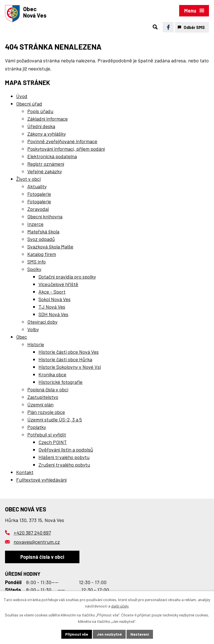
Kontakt (25, 472)
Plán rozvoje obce (46, 412)
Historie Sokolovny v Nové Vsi (70, 367)
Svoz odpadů (41, 239)
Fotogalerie (39, 194)
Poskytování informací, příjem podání (66, 149)
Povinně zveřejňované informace (62, 141)
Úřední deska (41, 126)
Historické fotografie (60, 382)
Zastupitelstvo (43, 397)
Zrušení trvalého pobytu (64, 465)
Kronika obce (52, 374)
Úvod (22, 96)
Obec (22, 337)
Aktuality (37, 186)
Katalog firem (42, 254)
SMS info (37, 262)
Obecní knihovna (45, 216)
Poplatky (37, 427)
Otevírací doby (42, 322)
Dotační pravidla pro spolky (67, 277)
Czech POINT (53, 442)
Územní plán (40, 404)
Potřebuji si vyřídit (47, 435)
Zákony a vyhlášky (47, 134)
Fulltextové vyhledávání (41, 480)
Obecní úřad (29, 104)
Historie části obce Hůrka (65, 359)
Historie (36, 344)
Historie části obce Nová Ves (69, 352)
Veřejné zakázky (45, 171)
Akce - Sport (52, 292)
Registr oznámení (46, 164)
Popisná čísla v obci (48, 389)
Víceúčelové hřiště (58, 284)
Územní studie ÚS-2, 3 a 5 (55, 419)
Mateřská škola (43, 231)
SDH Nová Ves (53, 314)
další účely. (120, 606)
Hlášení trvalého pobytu (64, 457)
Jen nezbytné (109, 634)
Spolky (34, 269)
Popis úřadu (40, 111)
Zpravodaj (38, 209)
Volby (33, 329)
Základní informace (48, 119)
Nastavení (140, 634)
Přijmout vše (77, 634)
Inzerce (35, 224)
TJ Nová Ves (52, 307)
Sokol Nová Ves (54, 299)
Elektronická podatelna (52, 156)
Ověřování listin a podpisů (66, 450)
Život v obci (28, 179)
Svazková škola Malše (50, 247)
